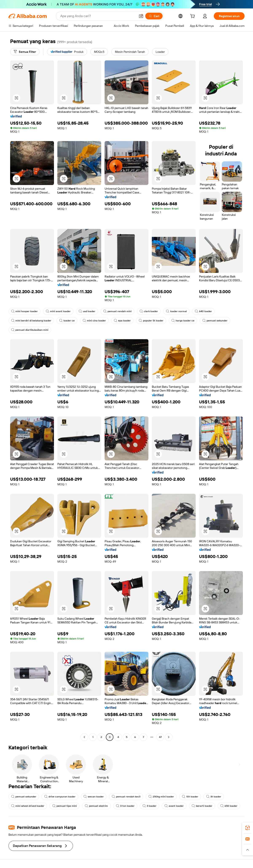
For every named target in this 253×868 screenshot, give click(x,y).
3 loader (149, 806)
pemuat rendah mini (117, 311)
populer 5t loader (151, 321)
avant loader (174, 806)
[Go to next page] (169, 737)
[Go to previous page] (84, 737)
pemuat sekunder (215, 321)
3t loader (214, 797)
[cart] (193, 17)
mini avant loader (58, 311)
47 (160, 737)
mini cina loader (94, 321)
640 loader (203, 311)
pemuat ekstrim (96, 806)
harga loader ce (183, 321)
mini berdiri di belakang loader (31, 321)
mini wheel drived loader (28, 806)
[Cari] (154, 16)
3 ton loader (125, 806)
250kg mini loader (161, 797)
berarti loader (202, 806)
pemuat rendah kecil (126, 797)
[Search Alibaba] (98, 16)
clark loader (149, 311)
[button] (141, 16)
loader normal (176, 311)
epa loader (122, 321)
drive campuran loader (60, 797)
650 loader (229, 806)
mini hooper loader (24, 311)
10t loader (190, 797)
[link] (248, 828)
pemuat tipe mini (65, 806)
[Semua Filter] (25, 52)
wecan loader (94, 797)
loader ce (67, 321)
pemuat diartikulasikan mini (30, 330)
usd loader (87, 311)
